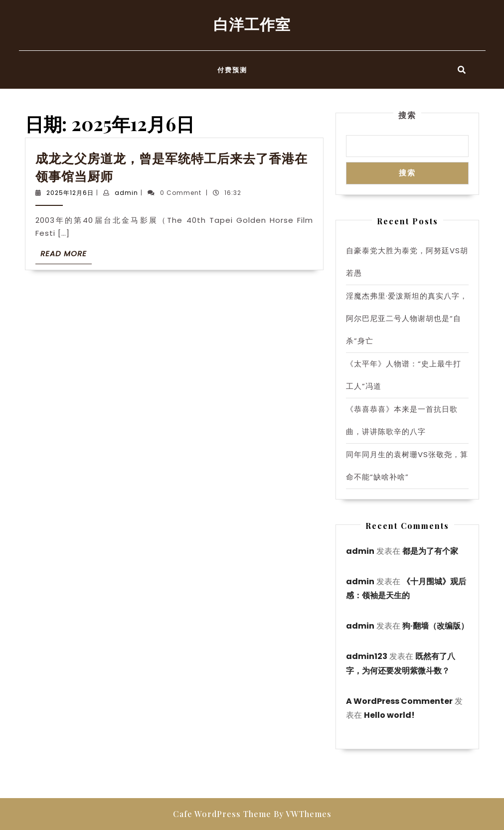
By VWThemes (303, 814)
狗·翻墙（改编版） (435, 626)
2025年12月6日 (70, 193)
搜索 (407, 115)
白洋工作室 (252, 24)
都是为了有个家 (430, 551)
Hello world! (389, 715)
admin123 (367, 656)
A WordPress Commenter (399, 701)
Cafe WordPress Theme (222, 814)
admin (126, 193)
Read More (66, 256)
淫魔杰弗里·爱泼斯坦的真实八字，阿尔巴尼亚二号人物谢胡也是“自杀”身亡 (407, 318)
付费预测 (232, 70)
